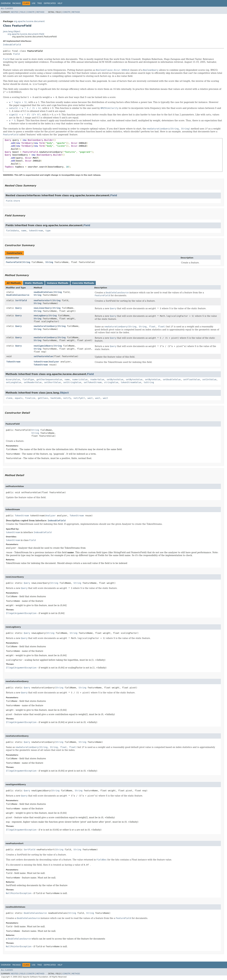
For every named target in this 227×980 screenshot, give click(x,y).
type (48, 231)
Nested (15, 12)
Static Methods (34, 283)
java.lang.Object (12, 31)
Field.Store (13, 201)
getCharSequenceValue (49, 379)
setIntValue (209, 379)
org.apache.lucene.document (29, 21)
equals (19, 398)
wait (90, 398)
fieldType (28, 379)
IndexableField (12, 45)
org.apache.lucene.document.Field (26, 34)
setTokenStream (93, 382)
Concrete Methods (83, 283)
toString (149, 382)
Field (23, 12)
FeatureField (14, 262)
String (26, 262)
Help (60, 3)
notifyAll (79, 398)
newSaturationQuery (45, 326)
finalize (30, 398)
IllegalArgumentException (21, 613)
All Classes (7, 8)
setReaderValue (33, 382)
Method (40, 12)
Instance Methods (58, 283)
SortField (21, 300)
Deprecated (50, 3)
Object (64, 393)
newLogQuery (41, 316)
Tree (40, 3)
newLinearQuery (43, 308)
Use (34, 3)
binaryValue (13, 379)
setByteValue (153, 379)
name (24, 231)
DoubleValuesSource (18, 295)
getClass (43, 398)
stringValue (111, 382)
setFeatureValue (43, 356)
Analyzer (54, 362)
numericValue (80, 379)
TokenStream (13, 362)
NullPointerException (19, 893)
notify (67, 398)
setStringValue (72, 382)
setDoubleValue (172, 379)
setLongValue (14, 382)
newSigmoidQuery (43, 346)
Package (17, 3)
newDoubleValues (43, 292)
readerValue (97, 379)
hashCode (56, 398)
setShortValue (53, 382)
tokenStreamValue (131, 382)
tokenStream (36, 231)
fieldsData (12, 231)
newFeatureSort (43, 300)
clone (9, 398)
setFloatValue (192, 379)
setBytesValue (115, 379)
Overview (6, 3)
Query (18, 308)
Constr (31, 12)
